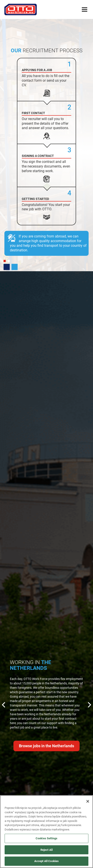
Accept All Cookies (46, 861)
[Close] (88, 801)
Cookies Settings (46, 838)
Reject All (46, 850)
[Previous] (4, 705)
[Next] (89, 705)
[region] (46, 832)
